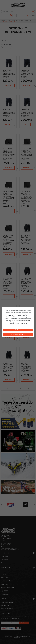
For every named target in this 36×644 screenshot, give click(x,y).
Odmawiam (18, 330)
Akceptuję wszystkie (18, 334)
